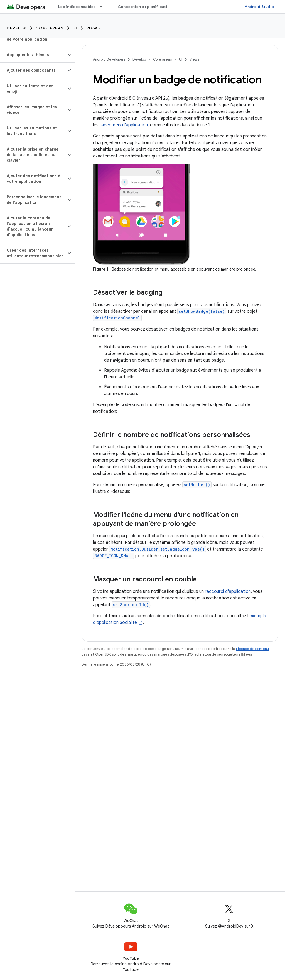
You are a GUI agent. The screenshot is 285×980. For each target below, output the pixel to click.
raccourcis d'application (124, 125)
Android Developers (109, 59)
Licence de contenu (252, 649)
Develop (17, 28)
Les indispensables (77, 7)
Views (93, 28)
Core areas (50, 28)
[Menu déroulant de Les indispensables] (104, 7)
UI (75, 28)
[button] (33, 55)
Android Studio (259, 7)
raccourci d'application (228, 591)
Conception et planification (145, 7)
